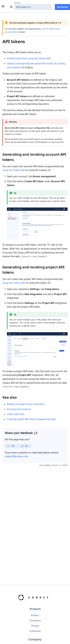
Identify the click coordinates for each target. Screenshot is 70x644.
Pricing (35, 626)
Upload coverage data (19, 64)
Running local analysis (19, 409)
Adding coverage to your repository (26, 404)
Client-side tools (16, 414)
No (24, 446)
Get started (62, 7)
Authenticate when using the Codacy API (29, 58)
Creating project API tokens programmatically (31, 419)
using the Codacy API (14, 170)
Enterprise (35, 631)
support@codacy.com (16, 456)
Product (35, 615)
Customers (35, 621)
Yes (11, 446)
